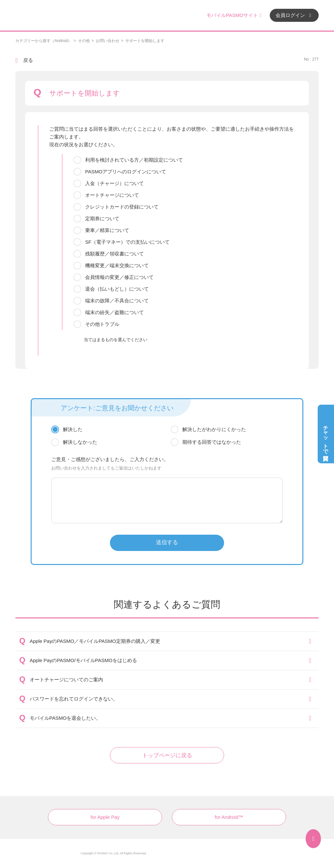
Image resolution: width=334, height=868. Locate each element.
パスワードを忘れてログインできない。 (74, 699)
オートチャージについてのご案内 (66, 680)
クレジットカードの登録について (122, 207)
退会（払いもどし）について (117, 289)
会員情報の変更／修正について (119, 277)
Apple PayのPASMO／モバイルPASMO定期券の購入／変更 (95, 641)
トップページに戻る (167, 755)
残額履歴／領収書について (114, 254)
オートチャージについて (112, 195)
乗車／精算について (107, 230)
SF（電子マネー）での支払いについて (127, 242)
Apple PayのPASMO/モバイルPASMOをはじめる (83, 660)
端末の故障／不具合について (117, 301)
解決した (73, 429)
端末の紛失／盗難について (114, 312)
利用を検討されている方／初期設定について (134, 160)
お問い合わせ (108, 41)
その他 (84, 41)
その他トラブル (102, 324)
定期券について (102, 218)
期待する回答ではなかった (212, 442)
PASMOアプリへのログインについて (126, 172)
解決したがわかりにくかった (214, 429)
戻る (28, 60)
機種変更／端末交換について (117, 265)
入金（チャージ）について (114, 183)
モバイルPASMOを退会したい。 (65, 718)
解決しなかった (80, 442)
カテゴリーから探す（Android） (44, 41)
